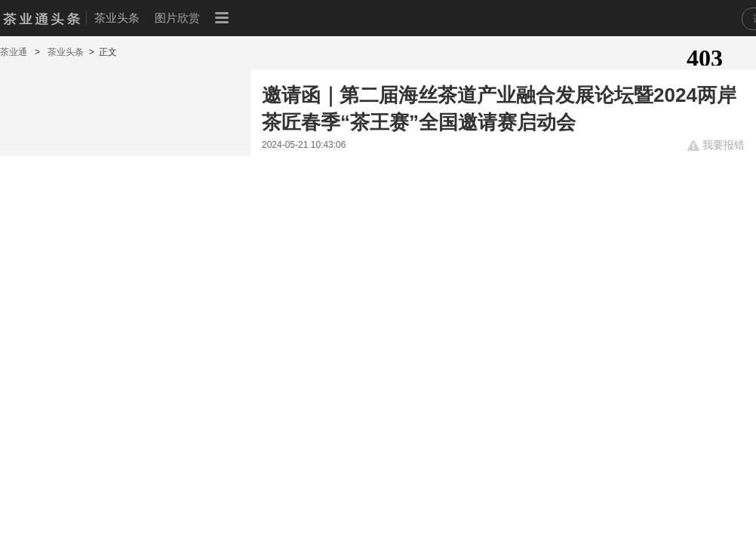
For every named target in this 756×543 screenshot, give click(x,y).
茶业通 (15, 52)
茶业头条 (117, 18)
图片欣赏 (177, 18)
